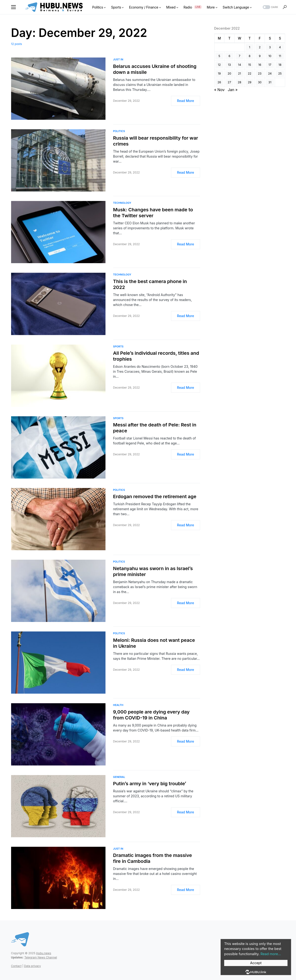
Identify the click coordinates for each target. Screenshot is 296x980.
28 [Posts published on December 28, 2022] (240, 82)
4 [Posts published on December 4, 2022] (280, 47)
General (119, 777)
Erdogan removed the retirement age (155, 497)
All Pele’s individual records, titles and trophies (156, 356)
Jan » (233, 90)
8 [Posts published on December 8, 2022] (250, 56)
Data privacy (32, 966)
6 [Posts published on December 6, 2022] (229, 56)
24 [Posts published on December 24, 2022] (270, 73)
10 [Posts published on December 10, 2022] (270, 56)
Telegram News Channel (41, 957)
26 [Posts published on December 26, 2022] (219, 82)
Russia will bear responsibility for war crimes (156, 141)
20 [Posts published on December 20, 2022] (230, 73)
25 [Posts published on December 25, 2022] (280, 73)
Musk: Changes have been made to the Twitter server (153, 213)
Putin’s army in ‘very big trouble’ (150, 784)
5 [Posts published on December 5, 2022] (219, 56)
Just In (118, 59)
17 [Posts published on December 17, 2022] (270, 65)
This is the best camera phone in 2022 (150, 284)
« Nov (219, 90)
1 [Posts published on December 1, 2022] (250, 47)
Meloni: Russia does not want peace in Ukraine (154, 643)
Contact (16, 966)
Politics (119, 131)
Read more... (270, 954)
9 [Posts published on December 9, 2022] (260, 56)
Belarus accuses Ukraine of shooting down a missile (155, 69)
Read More (185, 101)
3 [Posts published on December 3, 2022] (270, 47)
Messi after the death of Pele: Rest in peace (155, 428)
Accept (256, 963)
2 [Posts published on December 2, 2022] (260, 47)
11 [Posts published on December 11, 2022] (280, 56)
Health (118, 705)
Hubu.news (44, 953)
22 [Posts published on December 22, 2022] (250, 73)
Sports (118, 346)
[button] (13, 7)
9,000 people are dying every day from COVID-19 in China (151, 715)
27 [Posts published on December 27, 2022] (229, 82)
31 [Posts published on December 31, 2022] (270, 82)
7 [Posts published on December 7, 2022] (240, 56)
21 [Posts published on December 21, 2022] (240, 73)
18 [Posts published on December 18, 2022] (280, 65)
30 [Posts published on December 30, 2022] (260, 82)
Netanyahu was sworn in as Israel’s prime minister (153, 571)
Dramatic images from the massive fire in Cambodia (153, 858)
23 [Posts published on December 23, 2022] (260, 73)
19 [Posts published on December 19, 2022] (219, 73)
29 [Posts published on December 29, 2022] (250, 82)
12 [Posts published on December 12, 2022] (219, 65)
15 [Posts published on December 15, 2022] (250, 65)
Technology (122, 203)
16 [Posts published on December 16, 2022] (260, 65)
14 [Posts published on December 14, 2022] (240, 65)
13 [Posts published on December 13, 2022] (229, 65)
